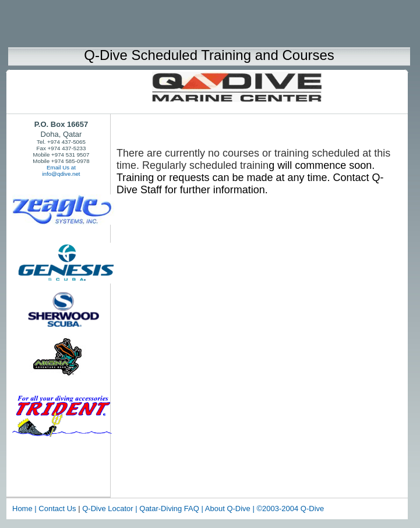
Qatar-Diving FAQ (169, 508)
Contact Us (57, 508)
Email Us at (61, 167)
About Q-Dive (229, 508)
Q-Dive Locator (109, 508)
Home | (24, 508)
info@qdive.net (61, 174)
